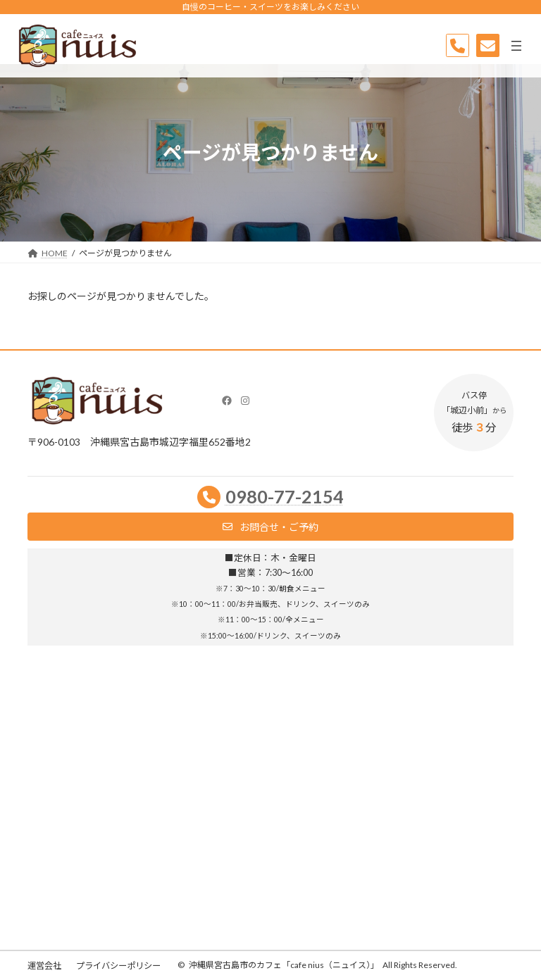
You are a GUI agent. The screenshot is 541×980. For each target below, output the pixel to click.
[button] (270, 527)
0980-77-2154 (285, 496)
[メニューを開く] (516, 46)
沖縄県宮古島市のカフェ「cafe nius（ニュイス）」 (284, 965)
